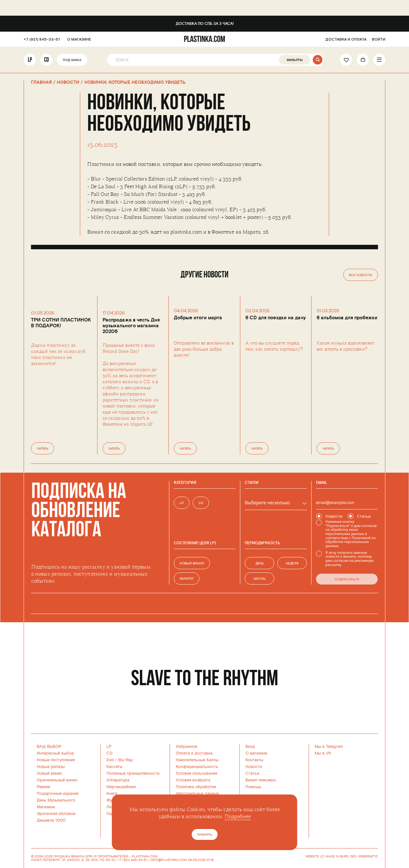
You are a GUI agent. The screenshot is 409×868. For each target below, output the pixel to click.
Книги (112, 794)
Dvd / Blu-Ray (120, 760)
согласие (369, 526)
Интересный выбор (55, 753)
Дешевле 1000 (51, 820)
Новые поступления (56, 760)
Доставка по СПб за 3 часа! (205, 24)
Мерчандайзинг (121, 787)
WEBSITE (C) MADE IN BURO (327, 857)
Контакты (254, 760)
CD (46, 60)
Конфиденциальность (197, 767)
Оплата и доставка (194, 753)
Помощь (253, 787)
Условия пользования (196, 773)
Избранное (186, 747)
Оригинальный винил (57, 780)
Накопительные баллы (197, 760)
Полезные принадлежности (133, 773)
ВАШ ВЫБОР (49, 747)
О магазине (256, 753)
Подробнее (238, 817)
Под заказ (72, 60)
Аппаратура (118, 780)
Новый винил (49, 773)
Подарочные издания (58, 794)
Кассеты (114, 767)
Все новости (361, 275)
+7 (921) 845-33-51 (42, 39)
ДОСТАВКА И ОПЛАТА (346, 39)
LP (30, 60)
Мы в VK (323, 753)
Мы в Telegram (329, 747)
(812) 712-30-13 (103, 860)
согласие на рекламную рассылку (350, 562)
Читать (42, 449)
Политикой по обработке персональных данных (351, 542)
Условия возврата (193, 780)
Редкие (43, 787)
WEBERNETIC (368, 856)
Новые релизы (51, 767)
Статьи (252, 773)
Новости (254, 767)
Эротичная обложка (56, 814)
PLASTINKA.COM (145, 856)
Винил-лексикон (261, 780)
